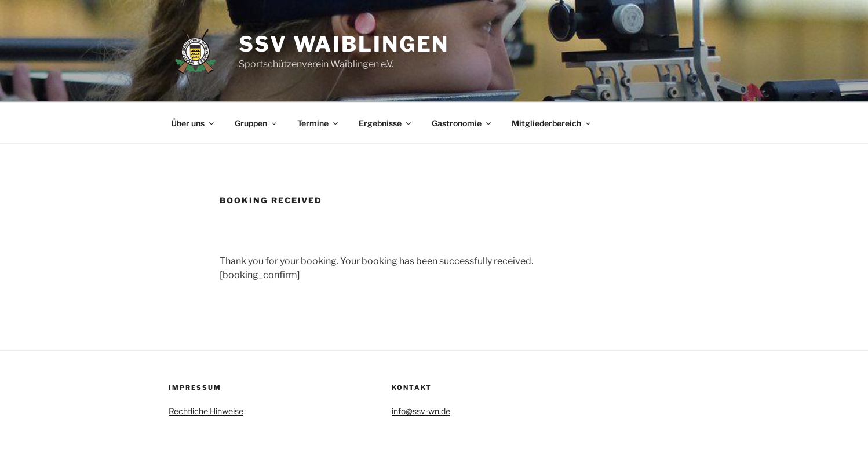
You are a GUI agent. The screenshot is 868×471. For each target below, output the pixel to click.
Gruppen (256, 123)
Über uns (193, 123)
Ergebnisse (386, 123)
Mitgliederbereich (552, 123)
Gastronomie (462, 123)
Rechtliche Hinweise (206, 411)
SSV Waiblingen (344, 44)
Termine (318, 123)
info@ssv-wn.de (421, 411)
